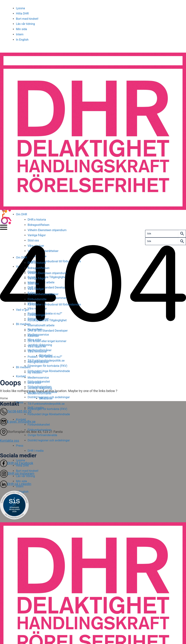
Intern (20, 34)
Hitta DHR (22, 14)
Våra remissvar (37, 351)
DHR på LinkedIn (16, 484)
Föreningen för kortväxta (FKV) (47, 409)
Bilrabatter (46, 398)
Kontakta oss (10, 441)
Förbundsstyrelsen (40, 430)
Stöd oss (33, 240)
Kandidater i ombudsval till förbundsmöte (54, 304)
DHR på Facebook (17, 463)
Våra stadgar (36, 289)
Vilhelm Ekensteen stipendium (47, 230)
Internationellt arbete (41, 325)
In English (22, 40)
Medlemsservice (38, 378)
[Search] (182, 234)
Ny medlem (35, 373)
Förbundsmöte (37, 299)
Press (20, 446)
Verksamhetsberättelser (43, 294)
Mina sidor (34, 383)
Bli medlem (23, 367)
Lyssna (20, 8)
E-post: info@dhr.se (18, 422)
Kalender (33, 336)
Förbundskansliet (39, 425)
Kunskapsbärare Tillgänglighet (47, 320)
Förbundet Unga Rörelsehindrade (49, 414)
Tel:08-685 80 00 (16, 411)
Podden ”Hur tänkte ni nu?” (45, 357)
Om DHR (22, 214)
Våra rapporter (37, 346)
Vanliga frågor (37, 235)
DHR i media (36, 451)
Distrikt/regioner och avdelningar (49, 440)
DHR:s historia (37, 220)
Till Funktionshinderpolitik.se (46, 404)
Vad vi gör (22, 310)
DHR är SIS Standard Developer (48, 331)
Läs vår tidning (25, 24)
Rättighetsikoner (38, 362)
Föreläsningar (36, 315)
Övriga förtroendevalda (42, 435)
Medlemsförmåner (40, 393)
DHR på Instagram (17, 473)
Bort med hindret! (27, 19)
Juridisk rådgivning (40, 388)
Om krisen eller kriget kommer (47, 341)
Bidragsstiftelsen (39, 225)
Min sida (22, 29)
